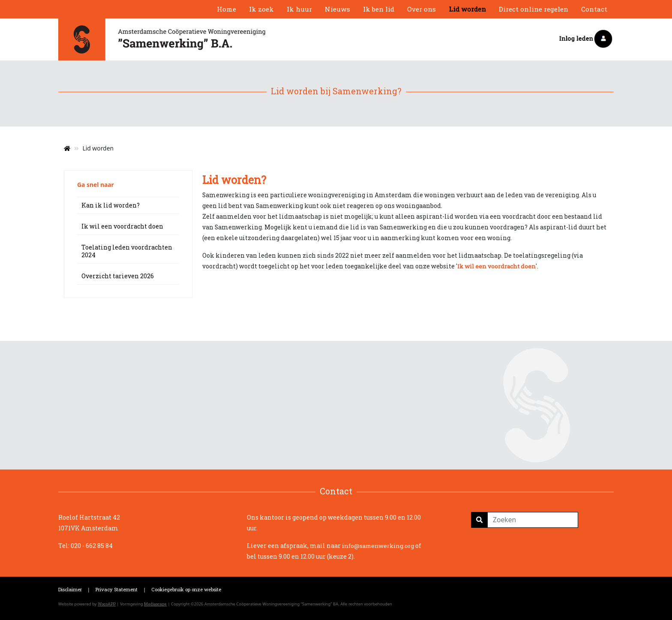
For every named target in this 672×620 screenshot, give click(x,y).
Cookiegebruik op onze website (186, 589)
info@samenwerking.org (378, 546)
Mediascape (155, 604)
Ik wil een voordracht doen (122, 226)
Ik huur (299, 9)
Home (226, 9)
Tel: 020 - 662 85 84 (85, 546)
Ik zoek (261, 9)
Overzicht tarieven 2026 (118, 276)
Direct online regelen (534, 9)
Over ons (421, 9)
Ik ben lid (379, 9)
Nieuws (337, 9)
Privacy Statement (117, 589)
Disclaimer (70, 589)
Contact (594, 9)
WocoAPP (107, 604)
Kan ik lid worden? (111, 205)
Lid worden (467, 9)
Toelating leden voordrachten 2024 (127, 251)
